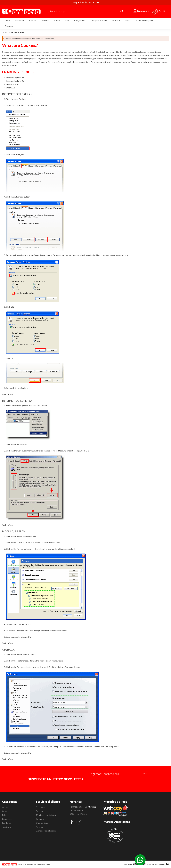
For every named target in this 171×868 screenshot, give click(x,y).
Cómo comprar (42, 811)
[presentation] (109, 783)
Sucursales (10, 26)
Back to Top (7, 394)
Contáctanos (41, 819)
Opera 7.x (10, 88)
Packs (128, 20)
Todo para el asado (99, 20)
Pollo (4, 815)
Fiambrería (7, 827)
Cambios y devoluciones (46, 831)
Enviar (145, 774)
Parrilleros (7, 823)
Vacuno (45, 20)
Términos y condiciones (46, 815)
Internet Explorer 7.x (15, 78)
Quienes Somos (43, 823)
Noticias (39, 827)
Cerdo (57, 20)
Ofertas (33, 20)
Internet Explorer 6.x (15, 81)
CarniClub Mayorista (145, 20)
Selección (20, 20)
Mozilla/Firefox (12, 84)
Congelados (80, 20)
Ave (67, 20)
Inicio (7, 20)
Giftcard (116, 20)
